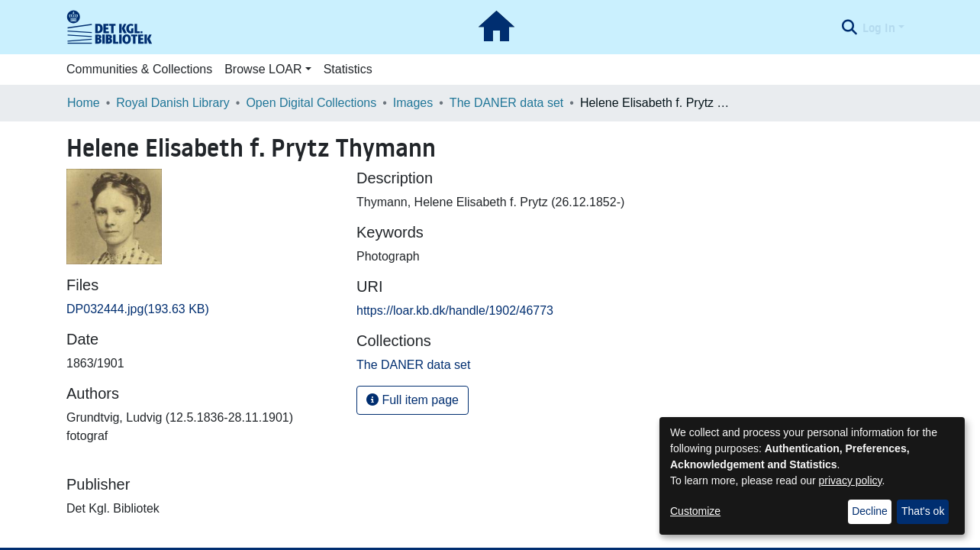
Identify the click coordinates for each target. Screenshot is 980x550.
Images (413, 103)
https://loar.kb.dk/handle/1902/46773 (455, 311)
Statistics (348, 69)
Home (84, 103)
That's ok (923, 511)
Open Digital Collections (311, 103)
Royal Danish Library (173, 103)
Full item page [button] (413, 400)
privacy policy (851, 480)
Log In (879, 27)
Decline (870, 511)
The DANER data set (506, 103)
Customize (695, 511)
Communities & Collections (139, 69)
